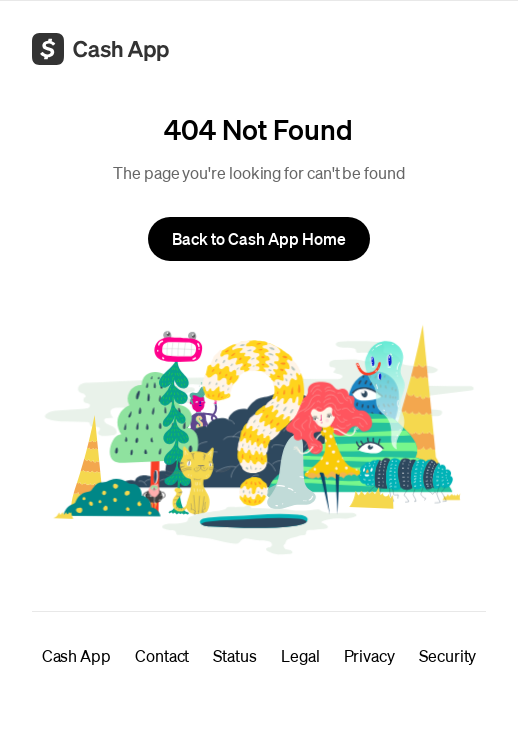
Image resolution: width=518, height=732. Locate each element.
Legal (300, 655)
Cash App (76, 655)
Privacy (369, 655)
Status (235, 655)
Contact (162, 655)
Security (447, 655)
